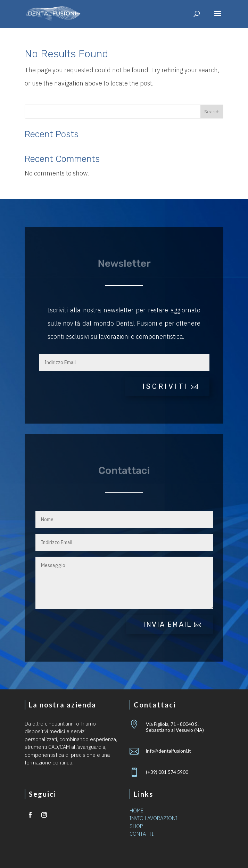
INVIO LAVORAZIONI (153, 818)
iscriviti (166, 386)
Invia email (167, 624)
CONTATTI (142, 834)
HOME (137, 810)
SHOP (136, 826)
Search (212, 112)
